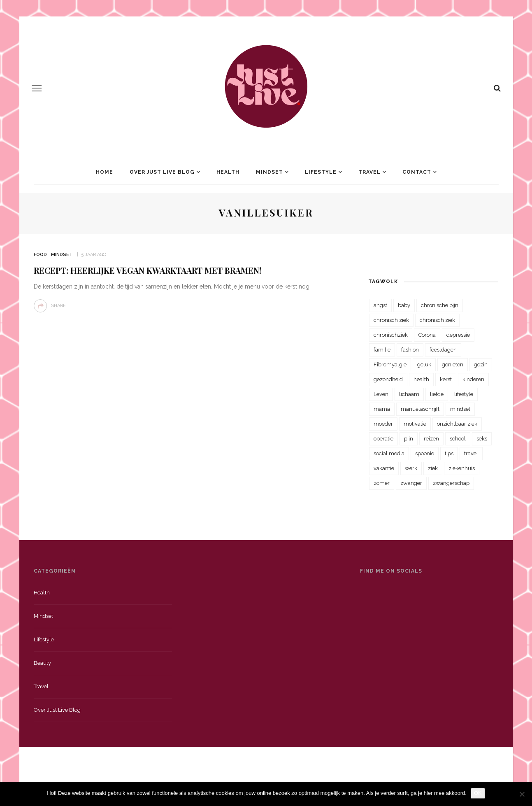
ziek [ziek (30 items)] (433, 468)
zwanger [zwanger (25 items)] (411, 483)
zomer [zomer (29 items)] (382, 483)
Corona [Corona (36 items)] (427, 335)
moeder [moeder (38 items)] (383, 424)
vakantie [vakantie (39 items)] (384, 468)
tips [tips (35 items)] (449, 453)
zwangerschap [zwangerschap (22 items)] (451, 483)
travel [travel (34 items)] (471, 453)
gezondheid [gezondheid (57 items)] (388, 379)
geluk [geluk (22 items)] (424, 365)
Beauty (42, 663)
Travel (369, 172)
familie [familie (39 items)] (382, 350)
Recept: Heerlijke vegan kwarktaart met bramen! (148, 270)
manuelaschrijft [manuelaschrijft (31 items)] (420, 409)
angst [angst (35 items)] (380, 305)
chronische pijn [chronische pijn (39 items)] (440, 305)
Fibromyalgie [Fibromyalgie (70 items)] (390, 365)
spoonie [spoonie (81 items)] (425, 453)
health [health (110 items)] (421, 379)
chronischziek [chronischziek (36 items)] (391, 335)
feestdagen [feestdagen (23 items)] (443, 350)
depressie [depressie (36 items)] (458, 335)
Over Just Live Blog (162, 172)
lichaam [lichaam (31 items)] (409, 394)
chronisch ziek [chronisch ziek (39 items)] (437, 320)
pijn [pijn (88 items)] (409, 439)
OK (478, 793)
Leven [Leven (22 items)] (381, 394)
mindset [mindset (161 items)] (460, 409)
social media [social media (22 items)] (389, 453)
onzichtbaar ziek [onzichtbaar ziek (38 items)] (457, 424)
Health (228, 172)
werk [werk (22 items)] (411, 468)
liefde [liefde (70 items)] (437, 394)
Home (105, 172)
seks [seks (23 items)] (482, 439)
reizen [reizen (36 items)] (431, 439)
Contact (417, 172)
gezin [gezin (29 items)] (481, 365)
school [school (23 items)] (458, 439)
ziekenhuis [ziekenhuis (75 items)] (462, 468)
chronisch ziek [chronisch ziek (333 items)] (391, 320)
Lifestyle (321, 172)
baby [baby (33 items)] (404, 305)
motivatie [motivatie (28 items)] (415, 424)
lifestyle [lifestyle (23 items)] (464, 394)
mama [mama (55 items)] (382, 409)
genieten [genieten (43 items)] (453, 365)
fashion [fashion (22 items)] (410, 350)
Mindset (269, 172)
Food (40, 255)
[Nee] (522, 794)
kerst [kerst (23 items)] (446, 379)
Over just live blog (57, 710)
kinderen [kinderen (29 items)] (473, 379)
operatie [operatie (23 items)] (383, 439)
